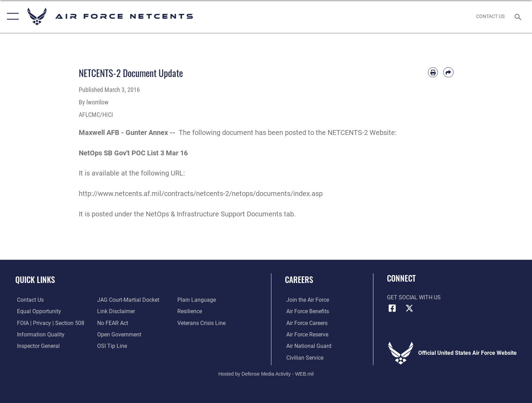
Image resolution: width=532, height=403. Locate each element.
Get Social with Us (414, 297)
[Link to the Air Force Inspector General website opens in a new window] (37, 346)
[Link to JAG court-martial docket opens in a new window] (128, 300)
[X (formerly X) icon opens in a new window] (409, 308)
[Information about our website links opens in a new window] (116, 311)
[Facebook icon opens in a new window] (392, 308)
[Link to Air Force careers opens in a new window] (306, 323)
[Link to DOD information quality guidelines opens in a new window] (39, 335)
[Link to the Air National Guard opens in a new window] (307, 346)
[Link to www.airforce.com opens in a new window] (306, 300)
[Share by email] (448, 72)
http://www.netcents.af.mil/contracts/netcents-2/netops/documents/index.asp (201, 194)
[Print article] (433, 72)
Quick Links (35, 279)
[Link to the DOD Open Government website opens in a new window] (119, 335)
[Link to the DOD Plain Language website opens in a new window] (197, 300)
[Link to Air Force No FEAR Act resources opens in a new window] (112, 323)
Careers (299, 279)
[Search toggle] (519, 16)
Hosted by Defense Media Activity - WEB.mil (266, 374)
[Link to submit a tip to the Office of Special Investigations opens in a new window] (112, 346)
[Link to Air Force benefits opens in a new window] (306, 311)
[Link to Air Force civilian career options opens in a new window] (303, 357)
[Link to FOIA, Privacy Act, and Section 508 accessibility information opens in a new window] (49, 323)
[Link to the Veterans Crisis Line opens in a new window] (202, 323)
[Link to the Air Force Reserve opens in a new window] (306, 335)
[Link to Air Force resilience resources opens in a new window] (190, 311)
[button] (11, 16)
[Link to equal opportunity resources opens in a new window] (37, 311)
